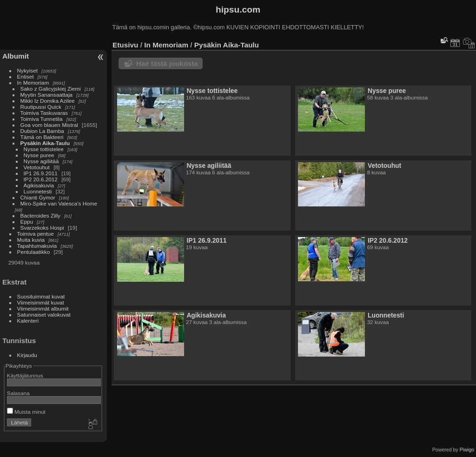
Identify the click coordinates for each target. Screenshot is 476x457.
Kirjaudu (27, 355)
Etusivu (125, 45)
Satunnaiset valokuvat (44, 315)
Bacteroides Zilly (40, 215)
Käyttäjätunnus (25, 375)
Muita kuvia (31, 240)
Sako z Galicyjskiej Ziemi (51, 89)
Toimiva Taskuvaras (44, 113)
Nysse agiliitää (41, 161)
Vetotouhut (37, 167)
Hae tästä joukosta (167, 63)
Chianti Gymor (38, 197)
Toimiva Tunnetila (42, 119)
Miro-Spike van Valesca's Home (59, 203)
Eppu (27, 222)
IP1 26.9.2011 (41, 173)
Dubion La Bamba (42, 131)
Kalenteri (28, 321)
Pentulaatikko (34, 252)
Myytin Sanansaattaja (47, 95)
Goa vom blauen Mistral (49, 125)
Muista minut (26, 412)
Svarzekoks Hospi (42, 228)
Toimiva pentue (36, 234)
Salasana (18, 393)
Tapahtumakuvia (37, 246)
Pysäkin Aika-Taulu (45, 143)
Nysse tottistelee (44, 149)
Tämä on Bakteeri (42, 137)
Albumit (16, 56)
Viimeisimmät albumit (43, 308)
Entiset (26, 76)
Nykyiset (27, 70)
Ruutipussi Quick (41, 107)
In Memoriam (33, 83)
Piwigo (467, 450)
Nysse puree (39, 155)
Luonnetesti (38, 191)
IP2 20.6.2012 (41, 179)
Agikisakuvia (39, 185)
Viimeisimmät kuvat (41, 302)
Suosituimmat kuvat (41, 296)
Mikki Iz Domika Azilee (48, 101)
